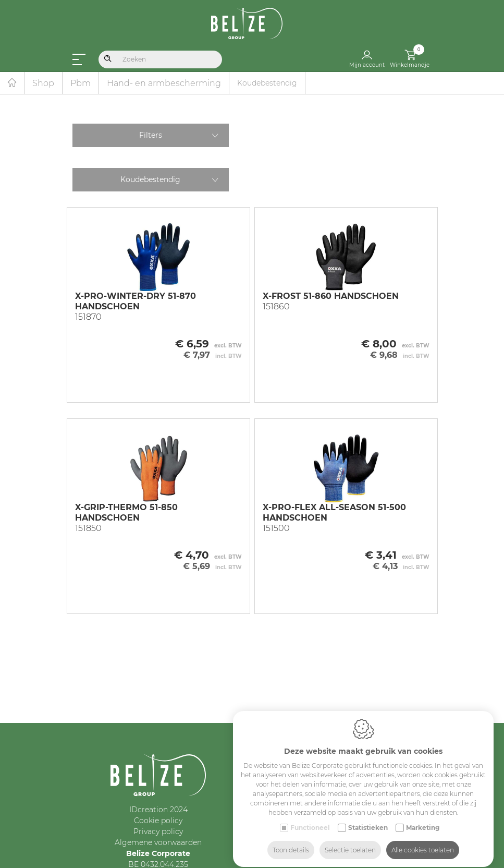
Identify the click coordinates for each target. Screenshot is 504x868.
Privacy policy (158, 831)
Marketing (423, 818)
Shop (43, 83)
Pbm (81, 83)
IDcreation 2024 (158, 810)
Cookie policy (158, 821)
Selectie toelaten (350, 841)
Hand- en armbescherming (164, 83)
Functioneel (310, 818)
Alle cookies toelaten (423, 841)
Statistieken (368, 818)
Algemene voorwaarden (158, 842)
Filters (151, 135)
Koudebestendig (150, 179)
